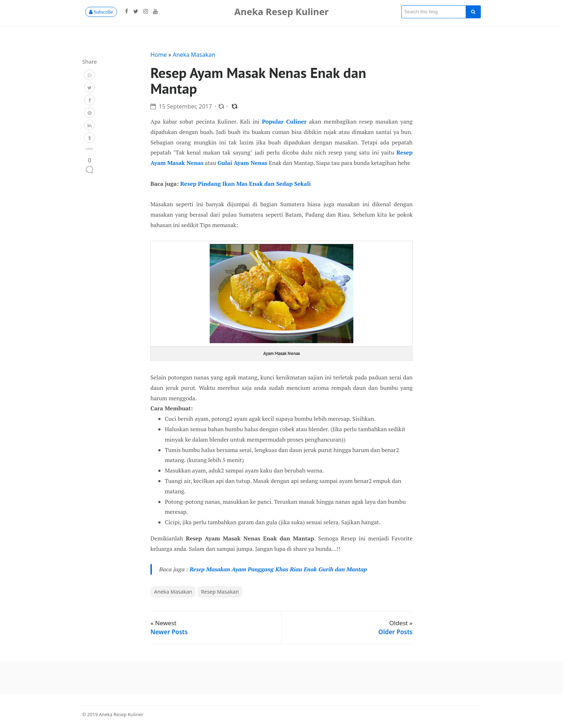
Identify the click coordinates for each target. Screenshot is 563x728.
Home (159, 55)
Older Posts (396, 632)
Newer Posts (169, 632)
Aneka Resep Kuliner (282, 12)
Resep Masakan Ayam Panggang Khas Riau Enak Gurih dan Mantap (278, 569)
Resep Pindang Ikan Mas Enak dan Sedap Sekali (246, 184)
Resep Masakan (220, 592)
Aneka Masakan (194, 55)
